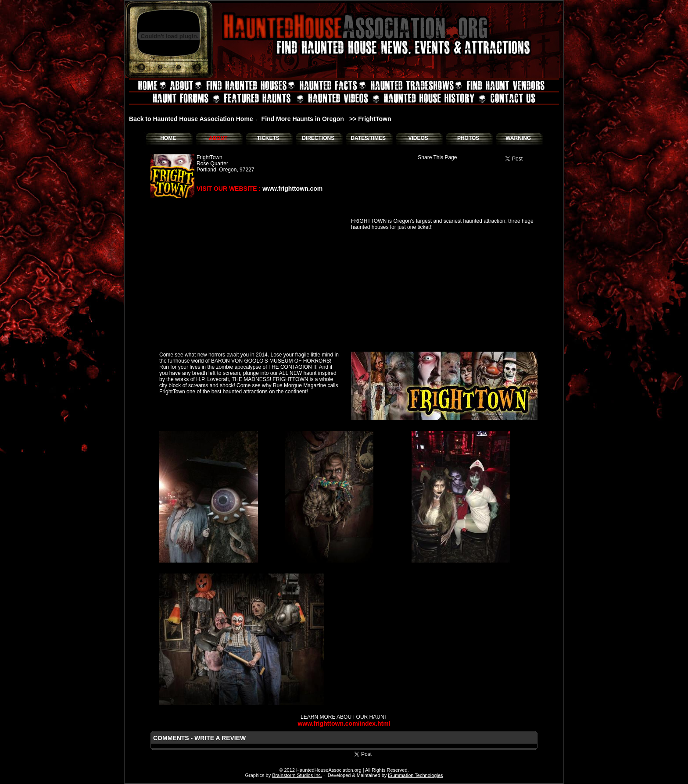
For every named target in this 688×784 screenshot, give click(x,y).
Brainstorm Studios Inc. (297, 775)
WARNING (518, 138)
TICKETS (268, 138)
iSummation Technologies (415, 775)
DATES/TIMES (368, 138)
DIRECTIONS (318, 138)
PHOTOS (468, 138)
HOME (168, 138)
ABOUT (218, 138)
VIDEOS (418, 138)
